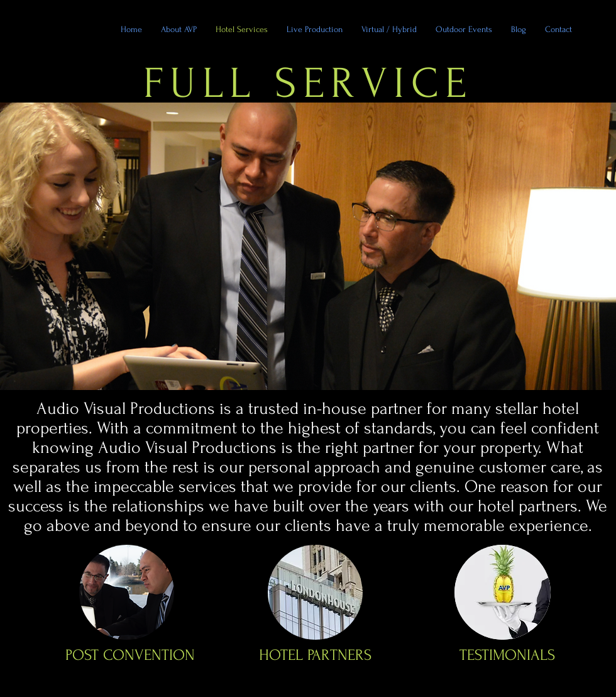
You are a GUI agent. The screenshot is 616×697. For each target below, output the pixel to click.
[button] (464, 29)
